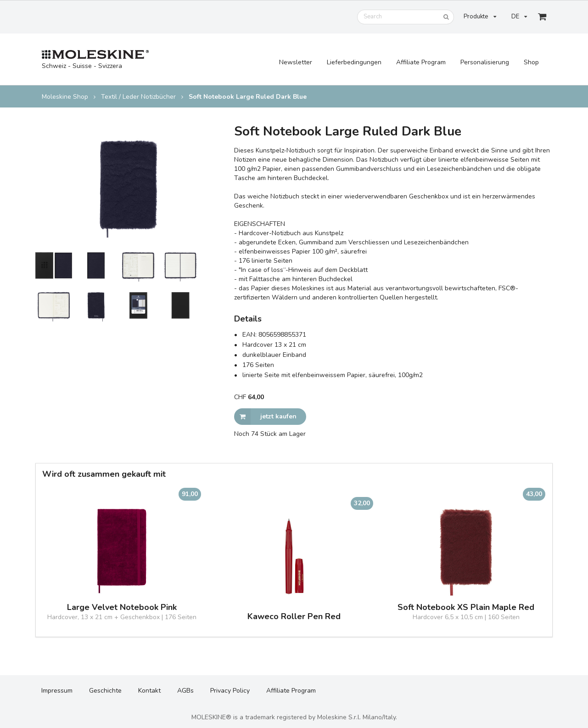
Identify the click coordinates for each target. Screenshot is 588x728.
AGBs (185, 691)
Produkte (480, 17)
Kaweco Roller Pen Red (294, 617)
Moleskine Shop (65, 97)
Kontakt (149, 691)
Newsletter (296, 62)
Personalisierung (485, 62)
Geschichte (105, 691)
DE (519, 17)
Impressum (57, 691)
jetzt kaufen (265, 417)
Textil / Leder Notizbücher (138, 97)
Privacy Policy (230, 691)
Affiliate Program (421, 62)
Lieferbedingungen (354, 62)
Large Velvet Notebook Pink (122, 607)
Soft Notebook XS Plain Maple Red (466, 607)
